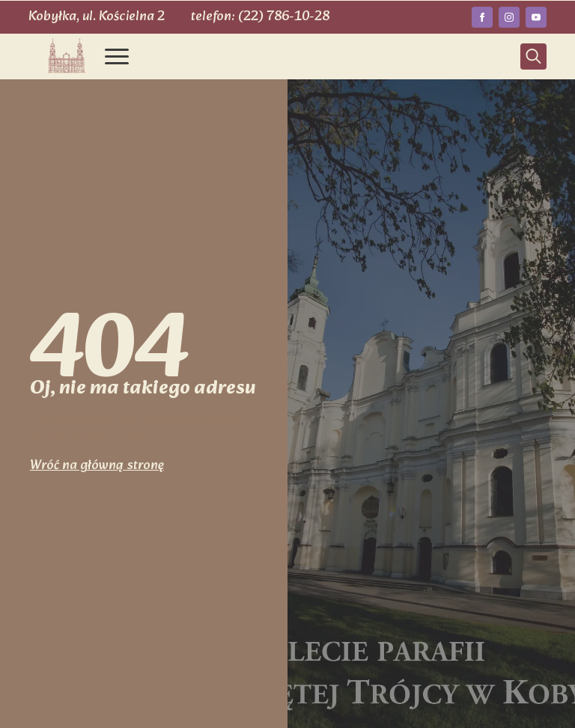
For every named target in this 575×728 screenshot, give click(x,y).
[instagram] (509, 17)
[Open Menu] (117, 56)
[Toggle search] (533, 56)
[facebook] (482, 17)
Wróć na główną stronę (97, 466)
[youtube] (536, 17)
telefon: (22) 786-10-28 (260, 17)
